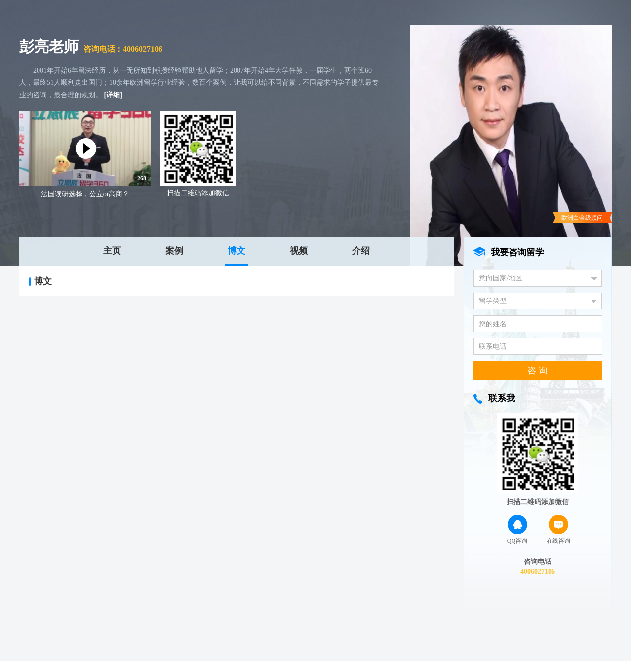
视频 (299, 251)
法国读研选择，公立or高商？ (85, 194)
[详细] (113, 95)
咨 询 (537, 371)
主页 (112, 251)
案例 (174, 251)
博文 (237, 251)
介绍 (361, 251)
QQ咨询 (517, 529)
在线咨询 (558, 529)
